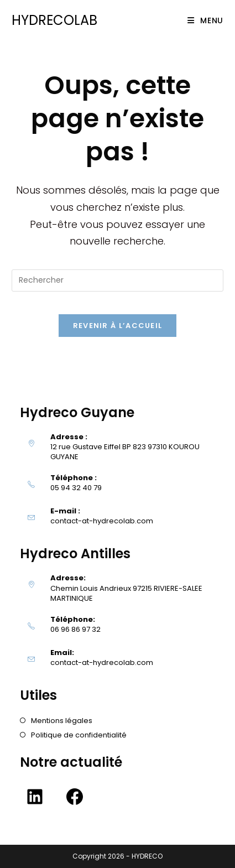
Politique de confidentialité (79, 735)
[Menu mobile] (205, 20)
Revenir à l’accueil (118, 326)
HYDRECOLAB (54, 20)
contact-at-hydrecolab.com (102, 521)
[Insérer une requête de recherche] (118, 280)
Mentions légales (62, 721)
